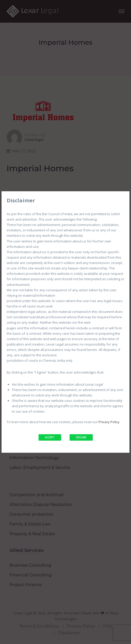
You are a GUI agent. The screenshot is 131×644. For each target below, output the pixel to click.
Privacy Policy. (109, 422)
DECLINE (81, 437)
